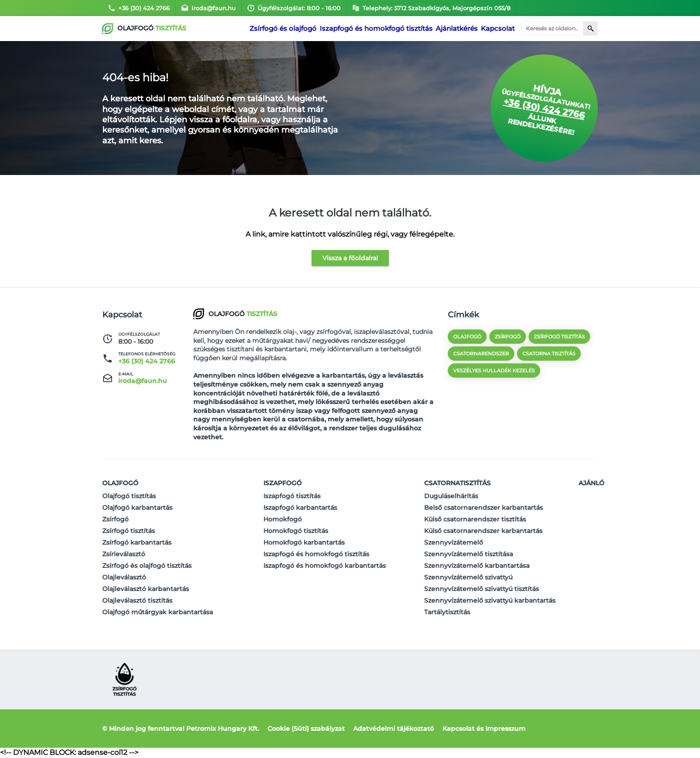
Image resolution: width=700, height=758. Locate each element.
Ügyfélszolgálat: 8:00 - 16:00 (294, 8)
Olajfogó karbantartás (137, 508)
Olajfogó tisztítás (129, 496)
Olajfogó (120, 483)
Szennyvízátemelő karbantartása (477, 566)
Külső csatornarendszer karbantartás (483, 531)
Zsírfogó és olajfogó (291, 29)
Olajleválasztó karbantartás (146, 589)
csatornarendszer (481, 354)
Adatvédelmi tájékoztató (394, 729)
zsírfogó (508, 337)
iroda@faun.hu (208, 8)
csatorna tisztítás (549, 354)
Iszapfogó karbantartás (300, 508)
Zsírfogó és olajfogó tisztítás (147, 566)
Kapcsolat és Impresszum (484, 729)
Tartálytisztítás (447, 612)
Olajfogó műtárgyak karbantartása (158, 612)
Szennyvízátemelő (454, 542)
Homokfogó (283, 519)
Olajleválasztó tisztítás (137, 600)
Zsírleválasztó (124, 554)
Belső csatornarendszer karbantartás (483, 508)
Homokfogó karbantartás (304, 542)
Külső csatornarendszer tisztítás (475, 519)
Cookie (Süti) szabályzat (306, 729)
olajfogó (467, 337)
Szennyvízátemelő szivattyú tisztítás (481, 589)
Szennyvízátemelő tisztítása (469, 554)
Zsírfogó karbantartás (137, 542)
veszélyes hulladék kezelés (494, 371)
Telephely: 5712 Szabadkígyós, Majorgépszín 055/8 (431, 8)
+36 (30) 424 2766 (139, 8)
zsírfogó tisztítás (559, 337)
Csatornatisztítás (457, 483)
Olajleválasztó (124, 577)
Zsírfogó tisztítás (129, 531)
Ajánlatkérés (455, 29)
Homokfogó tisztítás (296, 531)
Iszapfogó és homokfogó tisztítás (378, 29)
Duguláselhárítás (451, 496)
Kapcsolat (498, 29)
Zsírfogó (115, 519)
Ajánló (592, 483)
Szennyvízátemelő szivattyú (468, 577)
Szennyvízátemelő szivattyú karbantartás (490, 600)
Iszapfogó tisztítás (292, 496)
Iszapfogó (283, 483)
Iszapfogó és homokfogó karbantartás (325, 566)
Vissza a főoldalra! (350, 258)
